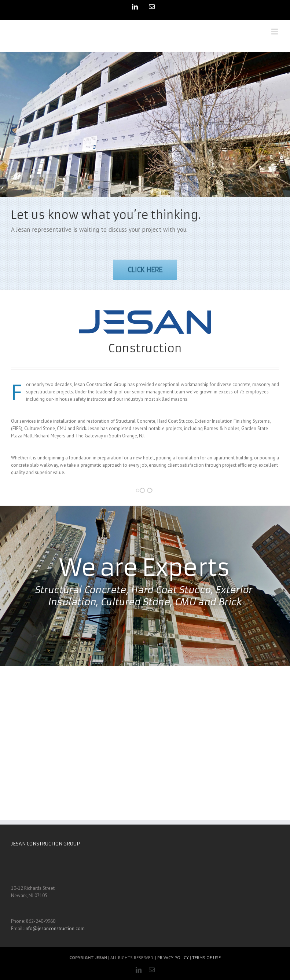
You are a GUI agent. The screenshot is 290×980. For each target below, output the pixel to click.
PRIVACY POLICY (173, 957)
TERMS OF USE (206, 957)
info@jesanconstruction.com (55, 928)
